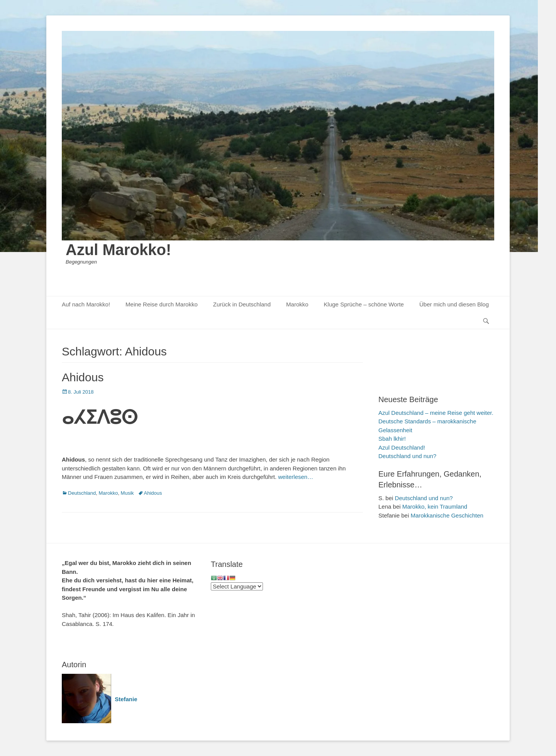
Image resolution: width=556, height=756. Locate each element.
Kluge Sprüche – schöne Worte (364, 304)
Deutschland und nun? (407, 456)
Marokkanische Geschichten (447, 515)
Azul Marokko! (118, 250)
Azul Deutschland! (402, 447)
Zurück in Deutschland (242, 304)
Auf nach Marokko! (86, 304)
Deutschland (82, 493)
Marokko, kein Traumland (435, 507)
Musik (127, 493)
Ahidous (83, 377)
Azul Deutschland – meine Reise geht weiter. (436, 413)
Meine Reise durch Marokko (162, 304)
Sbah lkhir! (392, 439)
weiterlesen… (296, 477)
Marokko (297, 304)
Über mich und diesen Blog (454, 304)
